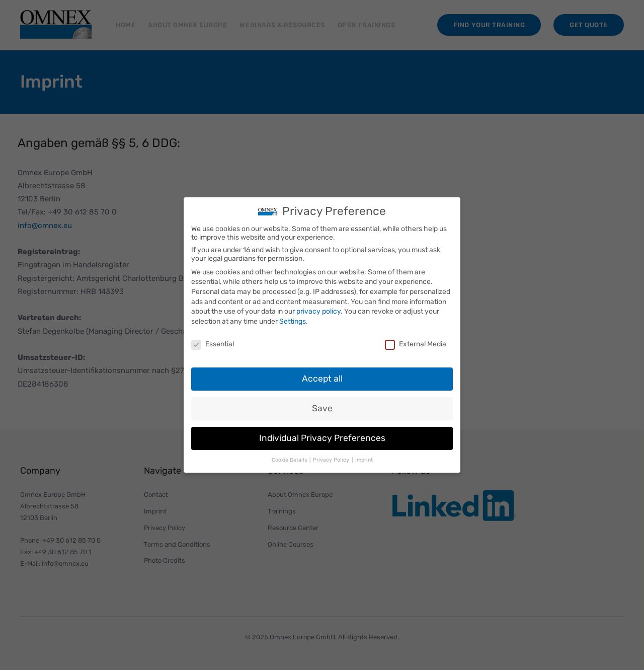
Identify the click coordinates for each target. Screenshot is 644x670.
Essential (213, 344)
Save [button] (322, 408)
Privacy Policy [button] (332, 460)
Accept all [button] (322, 379)
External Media (416, 344)
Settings (293, 321)
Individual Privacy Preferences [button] (322, 438)
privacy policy (318, 311)
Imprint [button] (364, 460)
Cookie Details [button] (290, 460)
